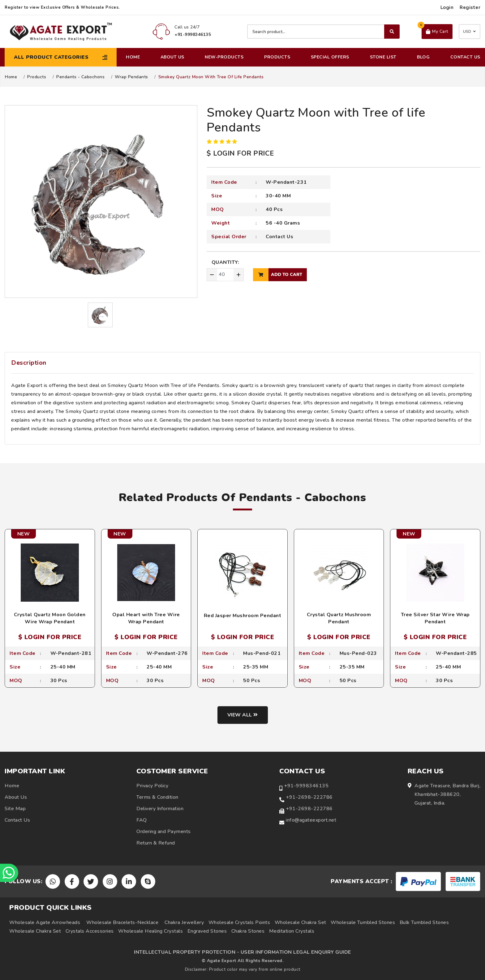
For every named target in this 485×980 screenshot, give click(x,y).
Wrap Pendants (131, 77)
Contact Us (465, 57)
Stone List (383, 57)
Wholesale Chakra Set (300, 922)
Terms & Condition (157, 797)
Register (470, 7)
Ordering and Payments (164, 832)
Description (29, 363)
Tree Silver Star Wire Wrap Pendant (435, 618)
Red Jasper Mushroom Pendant (243, 616)
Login (447, 7)
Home (133, 57)
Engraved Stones (207, 931)
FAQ (142, 820)
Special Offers (330, 57)
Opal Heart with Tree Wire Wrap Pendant (146, 618)
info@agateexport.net (311, 820)
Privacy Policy (152, 786)
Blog (423, 57)
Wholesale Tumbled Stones (363, 922)
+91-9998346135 (306, 786)
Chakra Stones (248, 931)
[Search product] (323, 32)
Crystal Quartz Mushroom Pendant (339, 618)
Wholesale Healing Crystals (150, 931)
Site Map (15, 809)
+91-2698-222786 (309, 797)
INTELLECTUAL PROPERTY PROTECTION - (187, 952)
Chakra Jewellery (184, 922)
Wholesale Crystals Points (239, 922)
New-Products (224, 57)
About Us (172, 57)
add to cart (278, 275)
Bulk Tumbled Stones (424, 922)
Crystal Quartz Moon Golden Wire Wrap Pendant (50, 618)
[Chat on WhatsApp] (9, 873)
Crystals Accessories (90, 931)
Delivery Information (160, 809)
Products (277, 57)
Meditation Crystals (292, 931)
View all (243, 715)
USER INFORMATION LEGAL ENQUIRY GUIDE (296, 952)
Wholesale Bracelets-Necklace (122, 922)
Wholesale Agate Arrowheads (45, 922)
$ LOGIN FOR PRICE (240, 153)
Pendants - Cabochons (80, 77)
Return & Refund (156, 843)
